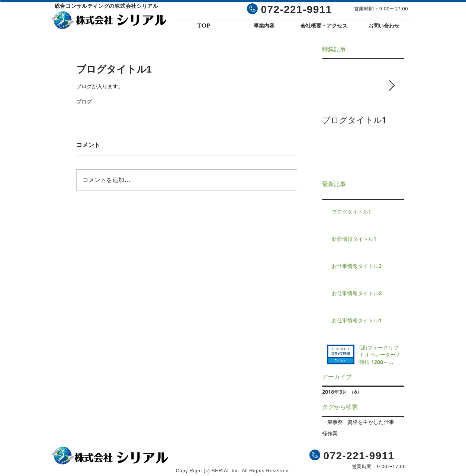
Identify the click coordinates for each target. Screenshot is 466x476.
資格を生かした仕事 (371, 422)
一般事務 (332, 422)
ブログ (84, 102)
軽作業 (330, 434)
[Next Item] (392, 86)
